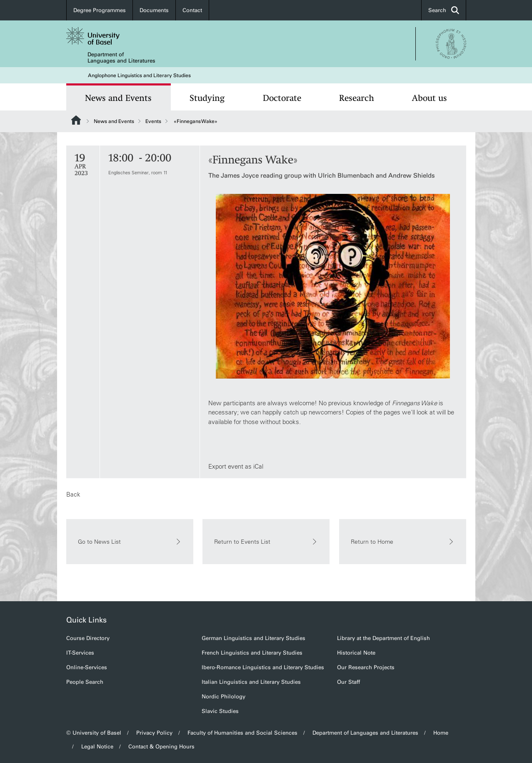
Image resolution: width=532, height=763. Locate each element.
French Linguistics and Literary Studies (252, 653)
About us (430, 98)
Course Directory (88, 638)
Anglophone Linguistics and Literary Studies (139, 75)
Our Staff (348, 682)
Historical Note (356, 653)
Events (153, 121)
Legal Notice (97, 747)
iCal (258, 466)
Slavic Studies (220, 711)
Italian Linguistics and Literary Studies (251, 682)
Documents (154, 10)
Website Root (76, 120)
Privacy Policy (154, 733)
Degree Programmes (100, 10)
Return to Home (402, 542)
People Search (85, 682)
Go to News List (130, 542)
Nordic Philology (224, 696)
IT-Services (80, 653)
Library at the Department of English (383, 638)
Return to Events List (266, 542)
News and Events (118, 98)
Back (73, 494)
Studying (207, 98)
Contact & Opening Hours (161, 747)
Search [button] (444, 10)
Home (441, 733)
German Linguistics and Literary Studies (254, 638)
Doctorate (282, 98)
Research (357, 98)
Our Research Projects (366, 667)
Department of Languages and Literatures (121, 58)
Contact (192, 10)
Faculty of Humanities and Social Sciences (242, 733)
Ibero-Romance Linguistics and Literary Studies (263, 667)
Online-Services (87, 667)
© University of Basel (94, 733)
